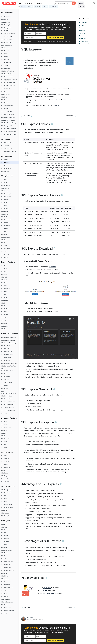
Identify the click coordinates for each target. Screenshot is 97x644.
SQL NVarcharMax (7, 588)
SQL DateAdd (5, 346)
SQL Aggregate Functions (9, 80)
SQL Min (4, 433)
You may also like (84, 44)
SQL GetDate (5, 380)
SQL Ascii (4, 179)
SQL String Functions (8, 71)
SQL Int (4, 533)
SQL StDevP (5, 439)
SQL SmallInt (5, 530)
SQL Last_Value (6, 493)
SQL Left (4, 202)
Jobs (19, 3)
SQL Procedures (6, 62)
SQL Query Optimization (9, 132)
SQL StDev (5, 436)
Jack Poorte (30, 618)
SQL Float (4, 544)
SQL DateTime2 (6, 567)
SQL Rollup (5, 103)
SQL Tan (4, 329)
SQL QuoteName (6, 220)
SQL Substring (6, 249)
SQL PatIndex (5, 217)
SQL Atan (4, 274)
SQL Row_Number (7, 516)
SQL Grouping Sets (7, 106)
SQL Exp (4, 291)
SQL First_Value (6, 490)
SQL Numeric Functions (8, 74)
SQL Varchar (5, 579)
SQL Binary (5, 596)
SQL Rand (4, 312)
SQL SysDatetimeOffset (9, 402)
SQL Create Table (7, 36)
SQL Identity (5, 31)
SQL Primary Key (6, 25)
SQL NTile (4, 510)
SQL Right (4, 231)
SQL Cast (4, 456)
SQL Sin (4, 320)
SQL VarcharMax (6, 582)
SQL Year (4, 413)
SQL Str (4, 243)
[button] (23, 6)
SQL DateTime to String (8, 123)
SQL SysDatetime (7, 399)
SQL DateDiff (5, 349)
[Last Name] (41, 33)
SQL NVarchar (6, 585)
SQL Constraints (6, 48)
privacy (56, 41)
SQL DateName (6, 357)
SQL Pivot (4, 97)
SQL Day (4, 374)
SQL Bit (4, 524)
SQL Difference (6, 197)
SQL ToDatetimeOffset (8, 410)
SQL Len (4, 205)
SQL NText (5, 593)
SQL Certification (7, 148)
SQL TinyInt (5, 527)
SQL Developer (6, 143)
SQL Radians (5, 309)
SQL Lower (5, 208)
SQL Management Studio (9, 134)
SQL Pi (3, 303)
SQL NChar (5, 214)
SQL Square (5, 326)
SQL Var (4, 445)
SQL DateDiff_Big (7, 352)
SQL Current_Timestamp (9, 337)
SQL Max (4, 430)
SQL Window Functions (8, 85)
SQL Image (5, 605)
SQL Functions (6, 68)
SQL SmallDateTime (7, 562)
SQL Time (4, 559)
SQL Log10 (5, 300)
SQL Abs (4, 265)
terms (52, 41)
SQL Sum (4, 442)
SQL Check (5, 54)
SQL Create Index (7, 42)
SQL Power (5, 306)
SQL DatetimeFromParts (9, 366)
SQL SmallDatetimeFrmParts (9, 392)
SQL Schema (5, 109)
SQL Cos (4, 283)
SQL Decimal (5, 539)
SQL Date (4, 556)
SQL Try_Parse (6, 482)
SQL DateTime (6, 564)
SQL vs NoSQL (6, 171)
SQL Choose (5, 461)
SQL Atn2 (4, 277)
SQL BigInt (5, 536)
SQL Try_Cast (5, 476)
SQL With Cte (5, 94)
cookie (63, 41)
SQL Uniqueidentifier (8, 611)
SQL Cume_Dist (6, 513)
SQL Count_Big (6, 427)
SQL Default (5, 59)
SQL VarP (4, 447)
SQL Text (4, 590)
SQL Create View (7, 39)
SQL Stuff (4, 246)
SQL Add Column (7, 45)
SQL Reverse (5, 228)
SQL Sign (4, 317)
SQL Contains (5, 191)
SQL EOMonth (6, 377)
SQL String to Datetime (8, 126)
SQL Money (5, 553)
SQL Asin (4, 271)
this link (56, 105)
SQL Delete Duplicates (8, 117)
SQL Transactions (7, 111)
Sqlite (45, 590)
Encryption (83, 36)
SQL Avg (4, 422)
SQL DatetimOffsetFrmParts (8, 370)
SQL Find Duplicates (7, 114)
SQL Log (4, 297)
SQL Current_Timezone (8, 340)
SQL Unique (5, 57)
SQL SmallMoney (7, 550)
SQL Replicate (6, 226)
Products (39, 3)
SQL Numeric (5, 541)
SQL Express (5, 162)
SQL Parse (5, 473)
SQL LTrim (4, 211)
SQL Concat (5, 188)
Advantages (83, 39)
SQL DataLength (6, 194)
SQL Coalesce (6, 88)
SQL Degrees (5, 289)
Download (82, 31)
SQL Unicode (5, 254)
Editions (82, 25)
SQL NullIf (4, 91)
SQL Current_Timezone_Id (9, 343)
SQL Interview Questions (9, 151)
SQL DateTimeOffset (8, 570)
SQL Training (5, 146)
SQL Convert (5, 459)
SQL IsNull (4, 464)
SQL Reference (6, 16)
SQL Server (5, 19)
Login (81, 3)
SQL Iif (3, 470)
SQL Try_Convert (6, 479)
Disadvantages (84, 41)
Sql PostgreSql (49, 593)
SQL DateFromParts (7, 354)
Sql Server (47, 588)
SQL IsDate (5, 385)
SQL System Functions (8, 83)
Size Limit (82, 33)
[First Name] (30, 33)
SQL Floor (4, 294)
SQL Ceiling (5, 280)
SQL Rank (4, 501)
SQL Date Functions (7, 77)
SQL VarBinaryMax (7, 602)
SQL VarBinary (6, 599)
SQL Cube (4, 100)
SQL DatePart (5, 360)
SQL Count (5, 424)
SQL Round (5, 315)
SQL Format (5, 200)
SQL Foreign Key (6, 28)
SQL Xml (4, 614)
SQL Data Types (6, 22)
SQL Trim (4, 251)
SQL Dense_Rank (7, 504)
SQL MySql (5, 165)
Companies (28, 3)
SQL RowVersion (6, 608)
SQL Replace (5, 223)
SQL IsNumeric (6, 467)
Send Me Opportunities (55, 37)
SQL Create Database (8, 34)
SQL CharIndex (6, 185)
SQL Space (5, 240)
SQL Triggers (5, 65)
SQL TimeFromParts (8, 408)
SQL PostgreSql (6, 168)
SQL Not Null (5, 51)
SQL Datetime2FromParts (9, 363)
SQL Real (4, 547)
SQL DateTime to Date (8, 120)
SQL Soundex (5, 237)
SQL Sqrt (4, 323)
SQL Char (4, 182)
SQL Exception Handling (9, 129)
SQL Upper (5, 257)
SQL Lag (4, 499)
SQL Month (5, 388)
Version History (84, 28)
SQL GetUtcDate (6, 382)
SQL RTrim (5, 234)
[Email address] (35, 37)
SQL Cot (4, 286)
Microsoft (52, 267)
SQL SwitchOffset (7, 396)
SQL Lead (4, 496)
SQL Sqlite (4, 160)
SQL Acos (4, 268)
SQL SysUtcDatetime (8, 405)
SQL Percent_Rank (7, 507)
